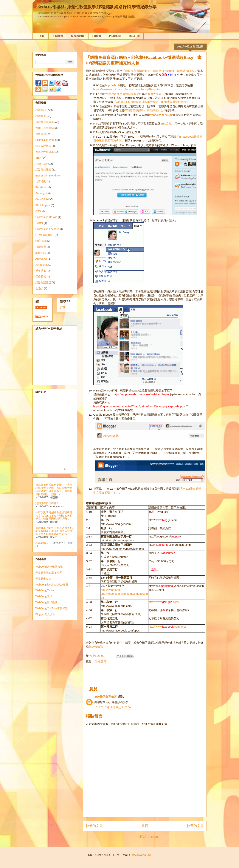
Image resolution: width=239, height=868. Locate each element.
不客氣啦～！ (43, 543)
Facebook (41, 187)
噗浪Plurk (41, 241)
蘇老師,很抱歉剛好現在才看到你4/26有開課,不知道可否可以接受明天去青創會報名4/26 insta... (54, 531)
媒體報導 (41, 247)
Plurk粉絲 (115, 36)
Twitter (39, 223)
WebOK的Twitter (45, 590)
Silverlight (41, 193)
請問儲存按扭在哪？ (47, 503)
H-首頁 (41, 36)
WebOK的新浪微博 (47, 602)
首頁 (145, 826)
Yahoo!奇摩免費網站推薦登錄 (123, 94)
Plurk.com (68, 469)
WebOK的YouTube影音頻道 (52, 608)
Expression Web (45, 140)
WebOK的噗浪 (44, 596)
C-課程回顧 (78, 36)
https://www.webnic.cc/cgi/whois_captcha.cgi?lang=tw (127, 89)
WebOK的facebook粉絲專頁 (52, 585)
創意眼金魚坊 (43, 579)
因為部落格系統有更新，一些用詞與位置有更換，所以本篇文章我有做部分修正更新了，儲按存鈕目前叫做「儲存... (54, 489)
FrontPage (42, 164)
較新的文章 (94, 826)
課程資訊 (41, 110)
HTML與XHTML (45, 235)
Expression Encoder (47, 229)
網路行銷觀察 (43, 170)
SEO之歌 (166, 123)
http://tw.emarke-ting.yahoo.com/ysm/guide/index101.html (124, 594)
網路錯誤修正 (43, 282)
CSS (38, 211)
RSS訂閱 (134, 36)
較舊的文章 (195, 826)
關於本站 (41, 253)
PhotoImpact (43, 205)
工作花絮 (41, 276)
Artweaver (41, 259)
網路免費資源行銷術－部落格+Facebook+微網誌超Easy (160, 71)
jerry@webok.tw (141, 855)
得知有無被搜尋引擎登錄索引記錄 (145, 110)
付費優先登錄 (153, 94)
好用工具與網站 (45, 128)
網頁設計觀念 (43, 146)
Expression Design (46, 217)
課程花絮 (41, 116)
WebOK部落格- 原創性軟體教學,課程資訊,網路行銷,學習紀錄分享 (97, 7)
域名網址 (41, 271)
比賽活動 (41, 182)
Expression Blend (46, 176)
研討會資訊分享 (45, 122)
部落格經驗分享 (45, 152)
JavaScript (42, 265)
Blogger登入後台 (45, 614)
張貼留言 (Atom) (149, 837)
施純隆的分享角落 (105, 697)
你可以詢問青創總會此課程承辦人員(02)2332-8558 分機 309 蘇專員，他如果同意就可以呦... (54, 516)
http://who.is (113, 85)
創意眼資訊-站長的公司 (49, 573)
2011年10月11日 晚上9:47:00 (113, 707)
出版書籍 (101, 661)
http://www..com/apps (167, 627)
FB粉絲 (97, 36)
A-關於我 (58, 36)
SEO (38, 158)
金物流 (39, 288)
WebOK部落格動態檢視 (49, 567)
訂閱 (63, 308)
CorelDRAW (43, 199)
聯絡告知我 (96, 647)
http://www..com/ (164, 602)
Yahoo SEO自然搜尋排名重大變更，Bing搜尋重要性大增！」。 (155, 102)
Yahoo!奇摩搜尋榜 (161, 115)
